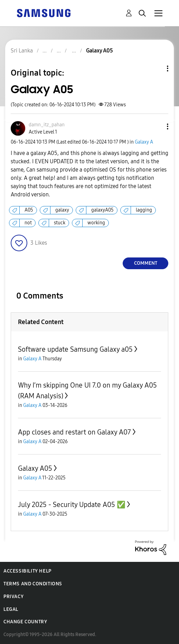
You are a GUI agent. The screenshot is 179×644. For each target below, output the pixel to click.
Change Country (25, 622)
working (96, 223)
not (28, 223)
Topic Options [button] (156, 69)
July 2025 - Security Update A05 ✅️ (72, 505)
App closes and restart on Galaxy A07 (74, 432)
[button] (156, 126)
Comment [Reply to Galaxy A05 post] (146, 263)
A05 (29, 210)
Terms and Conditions (33, 584)
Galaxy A (144, 142)
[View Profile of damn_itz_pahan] (47, 125)
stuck (60, 223)
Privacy (13, 597)
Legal (11, 609)
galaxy (62, 210)
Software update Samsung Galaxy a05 (75, 349)
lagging (144, 210)
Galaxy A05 (35, 468)
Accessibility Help (27, 571)
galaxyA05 (102, 210)
